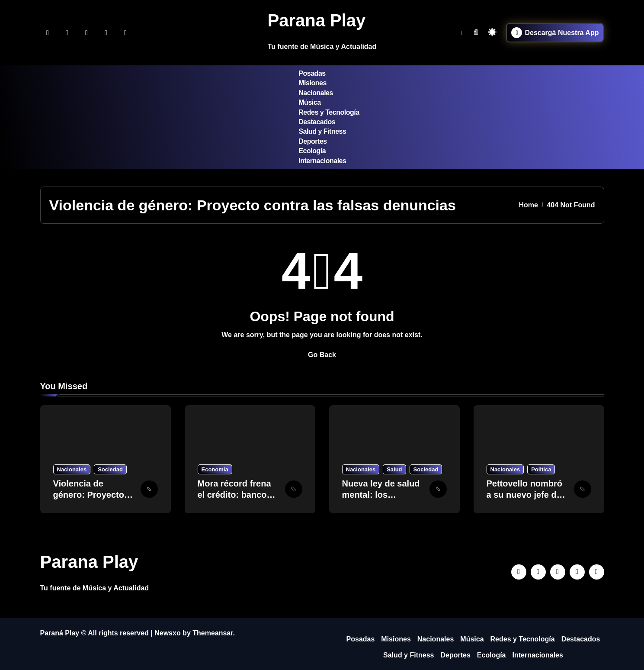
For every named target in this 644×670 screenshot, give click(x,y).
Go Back (322, 355)
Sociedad (110, 469)
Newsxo (167, 633)
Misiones (312, 83)
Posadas (312, 73)
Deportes (313, 141)
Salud (394, 469)
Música (309, 102)
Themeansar (213, 633)
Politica (541, 469)
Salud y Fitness (322, 131)
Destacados (317, 122)
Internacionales (322, 161)
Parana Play (317, 20)
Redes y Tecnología (329, 112)
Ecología (312, 151)
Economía (215, 469)
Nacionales (316, 93)
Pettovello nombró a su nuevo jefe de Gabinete (525, 495)
